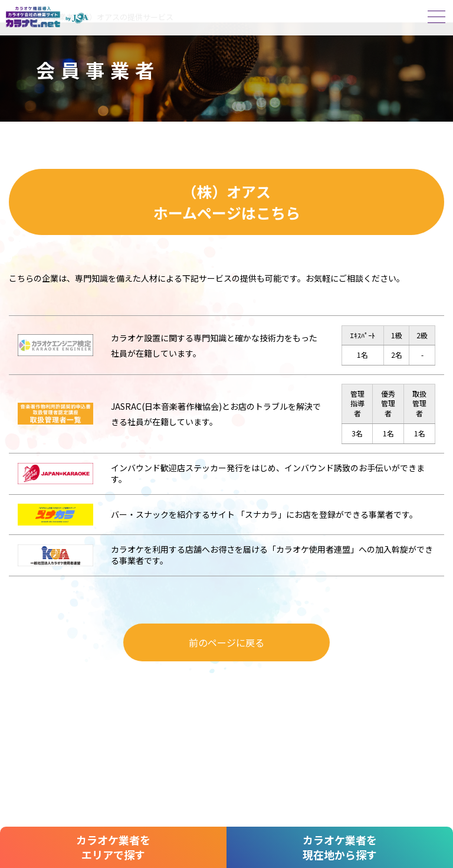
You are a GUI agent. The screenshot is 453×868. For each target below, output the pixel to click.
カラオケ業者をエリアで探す (113, 847)
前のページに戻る (226, 642)
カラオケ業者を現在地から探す (340, 847)
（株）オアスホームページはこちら (227, 202)
